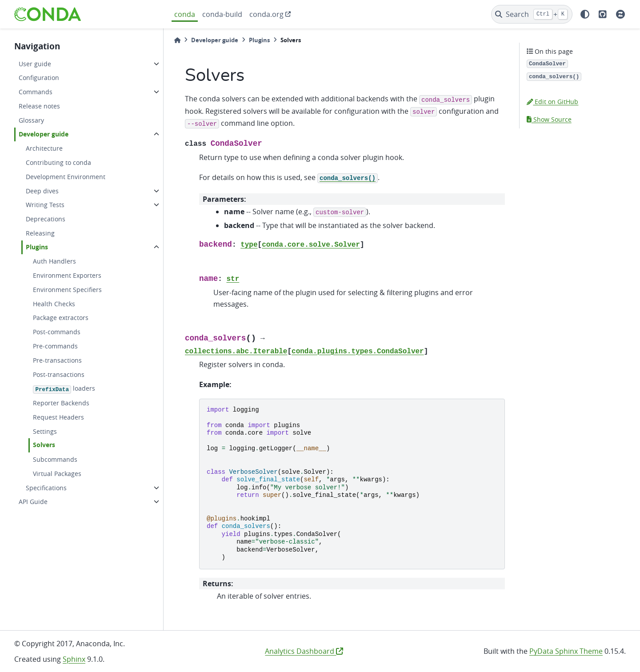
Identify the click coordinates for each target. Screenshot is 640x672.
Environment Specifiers (67, 290)
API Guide (33, 502)
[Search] (532, 14)
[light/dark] (585, 14)
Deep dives (42, 191)
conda (185, 14)
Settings (45, 431)
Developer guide (44, 134)
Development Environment (66, 177)
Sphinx (74, 659)
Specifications (46, 488)
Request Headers (58, 417)
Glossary (31, 120)
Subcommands (55, 459)
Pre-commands (55, 346)
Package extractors (61, 318)
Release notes (39, 106)
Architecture (44, 148)
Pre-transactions (57, 360)
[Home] (177, 40)
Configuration (39, 78)
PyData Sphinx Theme (566, 651)
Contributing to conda (58, 162)
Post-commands (57, 332)
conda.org (266, 14)
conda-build (222, 14)
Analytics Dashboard (304, 651)
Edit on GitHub (552, 102)
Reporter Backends (61, 403)
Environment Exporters (67, 275)
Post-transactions (59, 374)
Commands (36, 92)
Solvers (44, 445)
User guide (35, 64)
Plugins (37, 247)
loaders (64, 389)
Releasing (40, 233)
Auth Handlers (54, 261)
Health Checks (54, 304)
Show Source (549, 119)
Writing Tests (45, 205)
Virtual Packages (57, 474)
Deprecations (46, 219)
